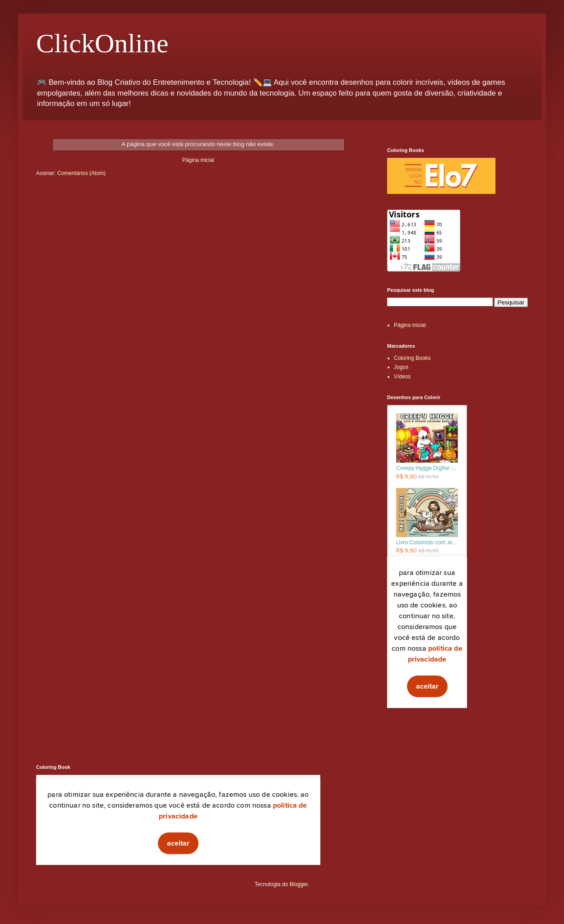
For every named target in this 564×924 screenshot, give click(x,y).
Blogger (299, 884)
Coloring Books (412, 358)
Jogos (401, 367)
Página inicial (198, 160)
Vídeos (402, 377)
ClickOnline (102, 43)
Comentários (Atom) (81, 173)
